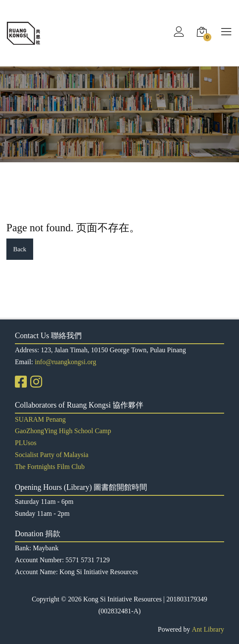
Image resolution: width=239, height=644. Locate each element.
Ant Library (208, 629)
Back (20, 249)
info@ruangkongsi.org (66, 362)
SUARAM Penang (40, 419)
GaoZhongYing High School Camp (63, 431)
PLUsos (26, 443)
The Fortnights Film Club (50, 467)
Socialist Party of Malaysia (52, 455)
